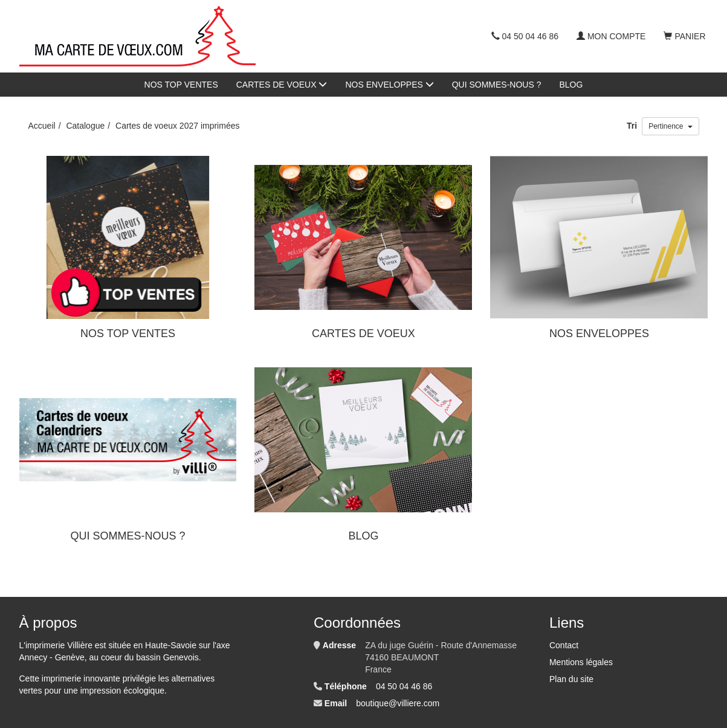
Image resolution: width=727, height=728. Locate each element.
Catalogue (85, 126)
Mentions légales (581, 662)
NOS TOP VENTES (181, 85)
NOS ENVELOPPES (389, 85)
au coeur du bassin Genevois (144, 657)
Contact (564, 645)
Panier (684, 36)
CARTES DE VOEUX (282, 85)
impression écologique (122, 691)
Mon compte (611, 36)
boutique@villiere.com (398, 703)
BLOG (571, 85)
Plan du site (571, 679)
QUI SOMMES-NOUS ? (497, 85)
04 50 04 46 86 (525, 36)
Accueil (42, 126)
